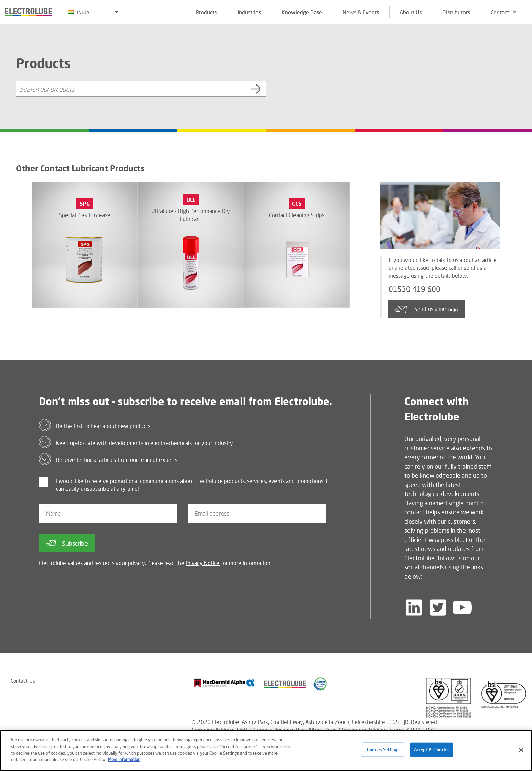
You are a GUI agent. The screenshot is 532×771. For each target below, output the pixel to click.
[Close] (521, 750)
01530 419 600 (417, 290)
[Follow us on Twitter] (438, 607)
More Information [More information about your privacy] (124, 759)
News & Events (361, 12)
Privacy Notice (203, 563)
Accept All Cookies (432, 750)
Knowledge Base (302, 12)
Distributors (456, 12)
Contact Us (503, 12)
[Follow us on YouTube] (462, 607)
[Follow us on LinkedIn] (414, 607)
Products (206, 12)
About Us (411, 12)
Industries (249, 12)
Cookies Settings (383, 750)
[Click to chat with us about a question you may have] (524, 50)
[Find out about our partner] (224, 683)
